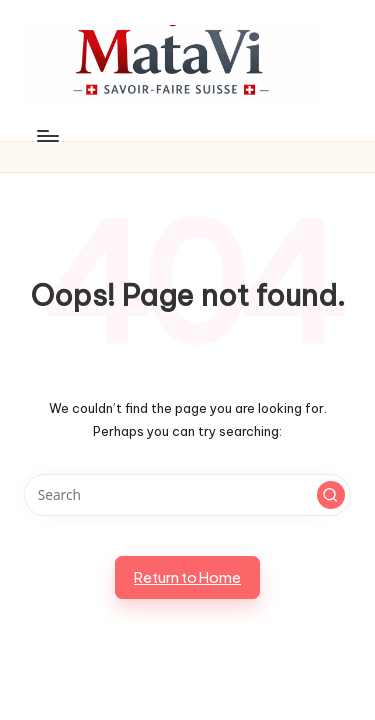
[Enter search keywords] (187, 495)
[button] (331, 495)
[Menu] (47, 135)
